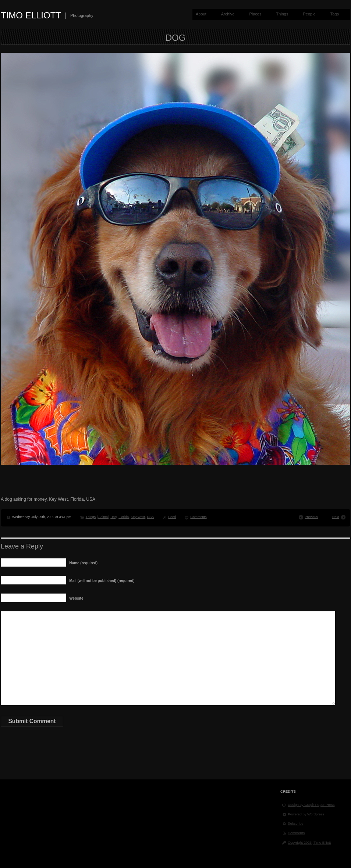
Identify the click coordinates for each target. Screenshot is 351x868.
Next (336, 517)
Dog (114, 517)
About (201, 14)
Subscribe (296, 823)
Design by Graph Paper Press (311, 805)
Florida (124, 517)
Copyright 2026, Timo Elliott (309, 842)
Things (282, 14)
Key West (138, 517)
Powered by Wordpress (306, 814)
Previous (311, 517)
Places (255, 14)
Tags (335, 14)
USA (150, 517)
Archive (228, 14)
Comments (198, 517)
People (309, 14)
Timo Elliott (31, 15)
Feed (172, 517)
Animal (103, 517)
